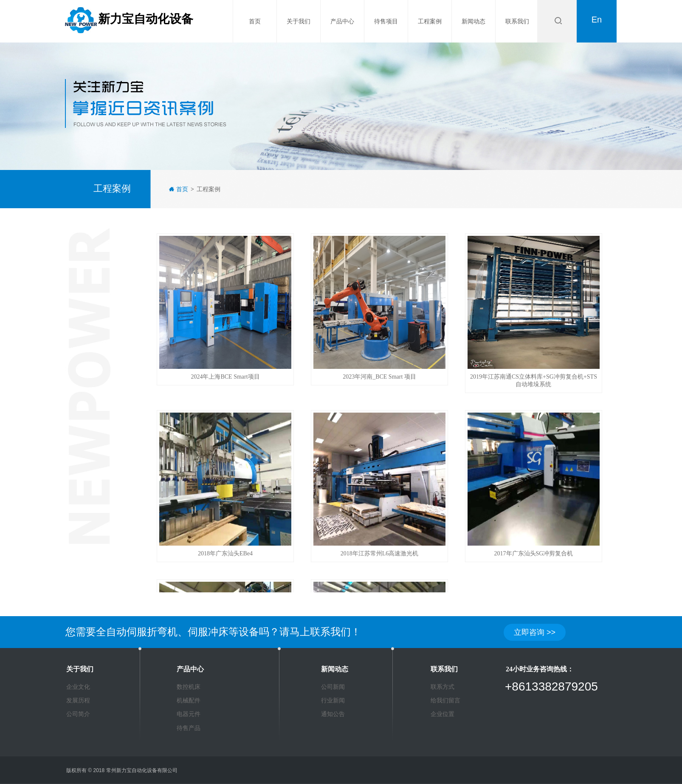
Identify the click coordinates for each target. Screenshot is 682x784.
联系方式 (442, 687)
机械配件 (189, 700)
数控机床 (189, 687)
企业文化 (78, 687)
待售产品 (189, 728)
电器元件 (189, 714)
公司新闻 (333, 687)
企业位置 (442, 714)
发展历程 (78, 700)
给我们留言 (445, 700)
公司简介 (78, 714)
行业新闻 (333, 700)
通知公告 (333, 714)
